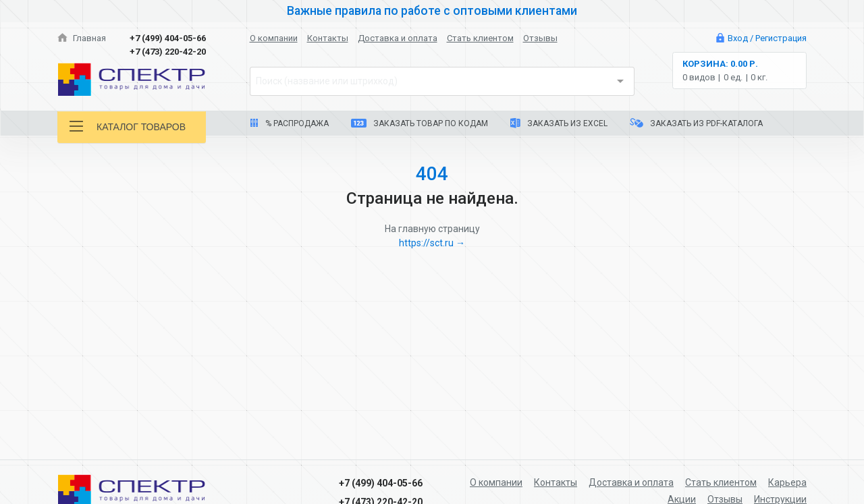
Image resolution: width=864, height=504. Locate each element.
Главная (82, 38)
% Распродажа (289, 123)
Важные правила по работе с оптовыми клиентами (432, 11)
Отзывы (540, 38)
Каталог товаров (128, 127)
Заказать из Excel (559, 123)
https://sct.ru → (432, 243)
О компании (274, 38)
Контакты (328, 38)
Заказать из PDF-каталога (696, 123)
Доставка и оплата (398, 38)
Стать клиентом (480, 38)
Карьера (787, 482)
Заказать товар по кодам (420, 123)
